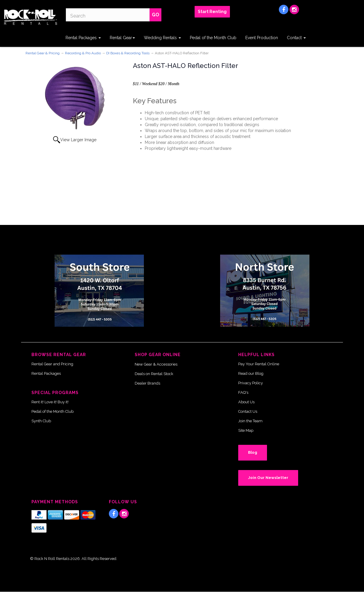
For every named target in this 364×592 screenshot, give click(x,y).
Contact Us (248, 411)
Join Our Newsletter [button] (268, 478)
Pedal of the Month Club (213, 38)
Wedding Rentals (162, 38)
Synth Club (41, 421)
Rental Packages (83, 38)
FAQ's (243, 392)
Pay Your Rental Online (259, 364)
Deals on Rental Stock (154, 374)
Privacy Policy (251, 383)
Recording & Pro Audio (83, 53)
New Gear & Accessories (156, 364)
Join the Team (250, 421)
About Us (246, 402)
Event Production (262, 38)
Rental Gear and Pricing (52, 364)
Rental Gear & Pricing (43, 53)
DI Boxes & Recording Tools (128, 53)
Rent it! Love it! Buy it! (50, 402)
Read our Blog (251, 373)
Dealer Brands (147, 383)
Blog (253, 452)
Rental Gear (122, 38)
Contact (296, 38)
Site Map (246, 430)
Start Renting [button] (212, 12)
